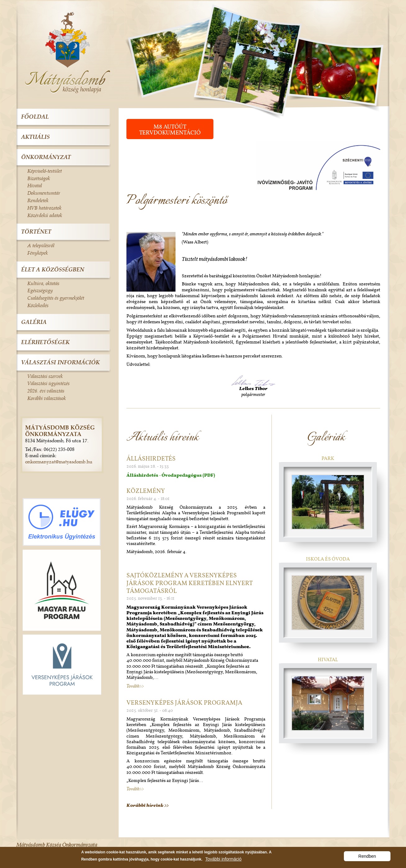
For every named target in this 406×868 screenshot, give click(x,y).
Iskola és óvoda (328, 559)
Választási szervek (45, 376)
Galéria (34, 322)
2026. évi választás (46, 391)
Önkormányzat (46, 157)
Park (328, 458)
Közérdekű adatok (45, 215)
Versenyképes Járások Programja (184, 702)
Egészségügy (40, 290)
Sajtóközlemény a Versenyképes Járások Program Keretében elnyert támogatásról (189, 583)
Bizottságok (39, 178)
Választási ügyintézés (48, 383)
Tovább (133, 686)
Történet (36, 232)
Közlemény (146, 491)
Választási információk (60, 362)
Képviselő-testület (45, 171)
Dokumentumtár (44, 193)
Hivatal (328, 659)
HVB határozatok (44, 208)
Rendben (367, 857)
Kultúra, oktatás (43, 283)
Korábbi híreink (145, 805)
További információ (224, 860)
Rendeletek (38, 200)
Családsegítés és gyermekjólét (56, 298)
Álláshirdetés (151, 458)
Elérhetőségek (45, 342)
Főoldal (35, 117)
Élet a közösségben (53, 269)
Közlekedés (38, 305)
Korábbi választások (47, 398)
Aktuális (35, 137)
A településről (41, 245)
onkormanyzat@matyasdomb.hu (59, 462)
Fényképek (38, 253)
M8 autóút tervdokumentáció (170, 130)
